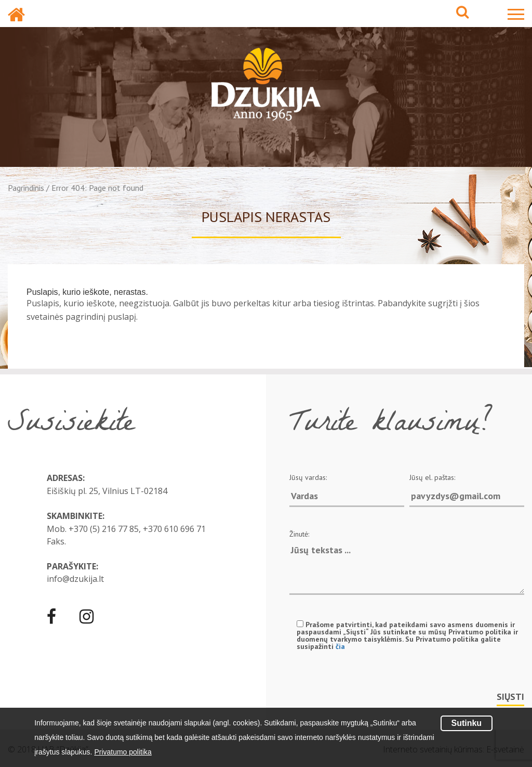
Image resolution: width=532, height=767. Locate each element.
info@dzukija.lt (75, 579)
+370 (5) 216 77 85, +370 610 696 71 (137, 529)
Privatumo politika (123, 752)
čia (340, 646)
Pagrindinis (26, 188)
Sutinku (466, 723)
